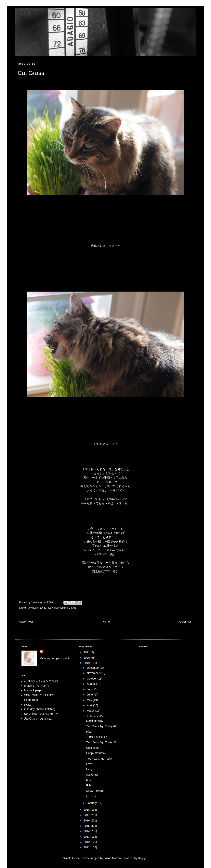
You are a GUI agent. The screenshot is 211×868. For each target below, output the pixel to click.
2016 (87, 820)
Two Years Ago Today (99, 759)
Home (106, 622)
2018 (87, 810)
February (93, 716)
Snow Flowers (95, 791)
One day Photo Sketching (40, 709)
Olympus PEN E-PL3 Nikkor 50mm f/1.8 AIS (52, 608)
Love (89, 764)
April (90, 705)
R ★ (89, 780)
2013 (87, 837)
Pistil (89, 732)
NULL (28, 705)
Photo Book (31, 700)
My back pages (33, 690)
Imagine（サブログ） (37, 686)
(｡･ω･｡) (91, 796)
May (90, 700)
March (91, 711)
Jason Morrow (113, 858)
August (92, 684)
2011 (87, 847)
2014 (87, 831)
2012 (87, 842)
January (92, 803)
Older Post (186, 622)
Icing (89, 769)
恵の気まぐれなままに (38, 719)
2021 (87, 652)
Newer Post (26, 622)
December (94, 668)
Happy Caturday (96, 753)
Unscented (93, 748)
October (92, 679)
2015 (87, 826)
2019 (87, 663)
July (90, 689)
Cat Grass (92, 775)
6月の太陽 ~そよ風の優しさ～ (43, 714)
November (94, 673)
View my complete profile (55, 658)
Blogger (143, 858)
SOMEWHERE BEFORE (40, 695)
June (90, 695)
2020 (87, 658)
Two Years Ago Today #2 (101, 726)
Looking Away (95, 721)
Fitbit (89, 785)
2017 (87, 815)
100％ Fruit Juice (97, 737)
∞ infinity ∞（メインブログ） (42, 681)
